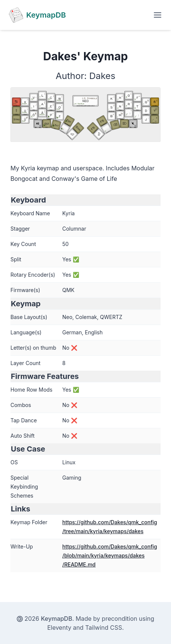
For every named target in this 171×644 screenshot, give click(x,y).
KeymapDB (57, 619)
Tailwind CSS (104, 628)
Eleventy (59, 628)
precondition (120, 619)
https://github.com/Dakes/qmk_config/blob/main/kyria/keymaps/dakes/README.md (110, 555)
